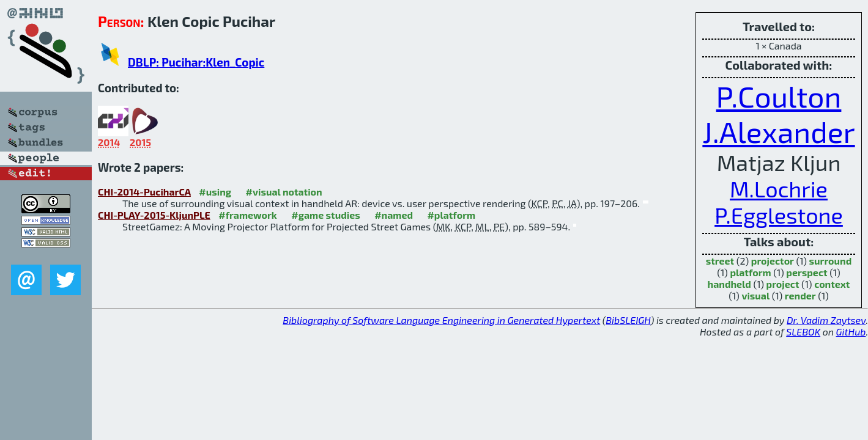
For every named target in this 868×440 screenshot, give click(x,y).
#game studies (325, 215)
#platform (451, 215)
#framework (248, 215)
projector (773, 261)
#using (215, 192)
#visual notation (284, 192)
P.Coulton (779, 96)
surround (831, 261)
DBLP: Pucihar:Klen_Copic (196, 62)
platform (750, 272)
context (832, 284)
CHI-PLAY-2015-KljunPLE (154, 215)
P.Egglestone (779, 215)
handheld (729, 284)
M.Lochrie (779, 189)
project (783, 284)
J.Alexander (778, 131)
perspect (807, 272)
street (720, 261)
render (800, 295)
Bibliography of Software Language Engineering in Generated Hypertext (441, 320)
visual (755, 295)
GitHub (851, 332)
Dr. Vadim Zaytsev (826, 320)
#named (394, 215)
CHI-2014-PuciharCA (144, 192)
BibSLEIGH (628, 320)
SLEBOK (803, 332)
